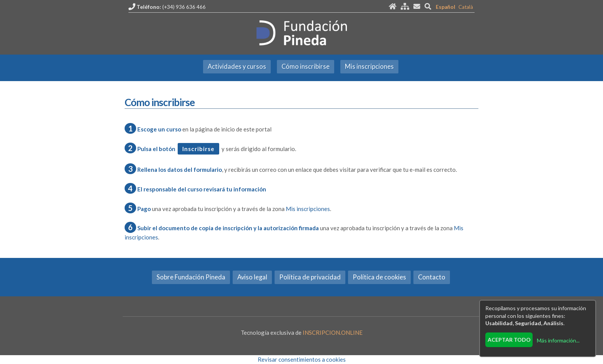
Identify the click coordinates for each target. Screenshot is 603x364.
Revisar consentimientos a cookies (302, 359)
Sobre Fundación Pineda (191, 277)
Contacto (432, 277)
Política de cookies (379, 277)
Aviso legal (252, 277)
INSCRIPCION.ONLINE (333, 332)
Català (466, 7)
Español (446, 7)
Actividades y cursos (237, 66)
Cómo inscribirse (306, 66)
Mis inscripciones (369, 66)
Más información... (558, 340)
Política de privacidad (310, 277)
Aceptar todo (509, 340)
